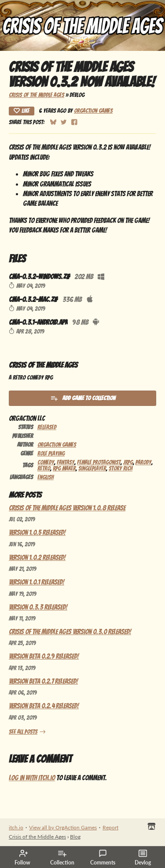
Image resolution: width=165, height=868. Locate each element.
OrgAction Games (93, 111)
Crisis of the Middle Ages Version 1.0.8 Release (67, 508)
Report (110, 827)
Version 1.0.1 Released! (37, 582)
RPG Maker (64, 468)
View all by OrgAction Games (63, 827)
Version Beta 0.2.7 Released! (43, 681)
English (46, 477)
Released (47, 427)
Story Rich (121, 468)
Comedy (46, 462)
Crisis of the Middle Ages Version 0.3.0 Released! (70, 632)
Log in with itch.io (32, 778)
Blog (75, 837)
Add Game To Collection (83, 398)
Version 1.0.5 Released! (37, 533)
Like (22, 111)
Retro (44, 468)
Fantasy (66, 462)
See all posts (23, 732)
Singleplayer (92, 468)
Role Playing (51, 453)
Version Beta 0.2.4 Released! (44, 706)
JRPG (128, 462)
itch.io (16, 827)
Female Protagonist (99, 462)
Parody (143, 462)
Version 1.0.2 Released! (37, 558)
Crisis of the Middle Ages (37, 95)
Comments (103, 857)
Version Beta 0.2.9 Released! (44, 656)
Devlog (143, 857)
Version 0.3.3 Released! (38, 607)
